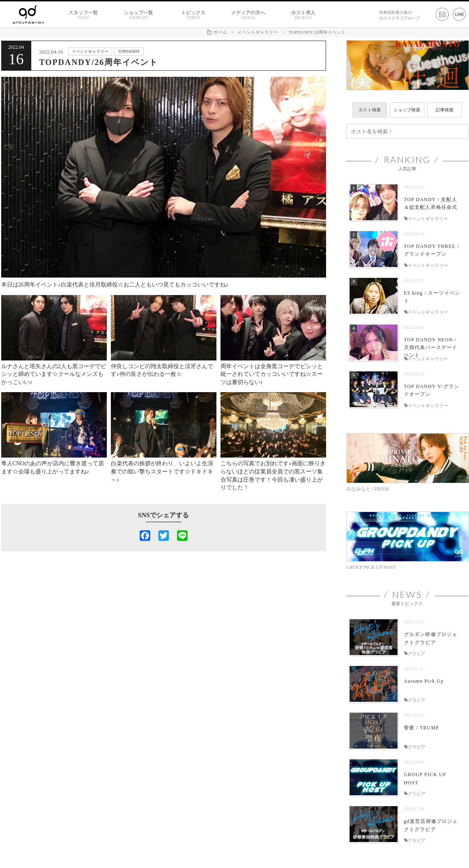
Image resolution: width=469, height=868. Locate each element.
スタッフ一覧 (83, 15)
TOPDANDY (129, 51)
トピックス (193, 15)
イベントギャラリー (90, 51)
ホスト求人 (303, 15)
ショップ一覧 (138, 15)
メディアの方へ (248, 15)
